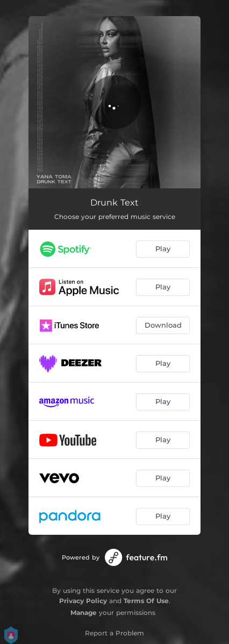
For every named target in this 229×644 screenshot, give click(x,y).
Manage (84, 613)
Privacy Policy (83, 601)
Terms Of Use (146, 601)
